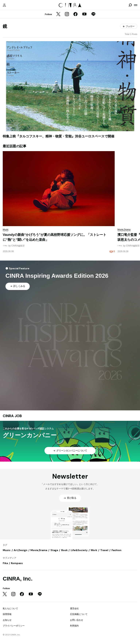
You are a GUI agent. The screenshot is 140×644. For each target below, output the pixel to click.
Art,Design (21, 550)
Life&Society (79, 550)
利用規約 (74, 626)
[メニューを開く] (136, 5)
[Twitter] (58, 14)
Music (7, 550)
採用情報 (7, 614)
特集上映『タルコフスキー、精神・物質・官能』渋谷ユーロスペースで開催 (59, 136)
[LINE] (93, 14)
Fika (5, 563)
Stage (54, 550)
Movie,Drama (39, 550)
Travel (104, 550)
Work (94, 550)
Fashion (116, 550)
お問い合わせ (77, 620)
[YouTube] (84, 14)
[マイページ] (4, 5)
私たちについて (10, 609)
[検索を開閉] (130, 5)
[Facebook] (75, 14)
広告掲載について (79, 614)
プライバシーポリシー (14, 626)
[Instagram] (67, 14)
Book (64, 550)
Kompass (17, 563)
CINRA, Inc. (18, 579)
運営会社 (74, 609)
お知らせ (7, 620)
